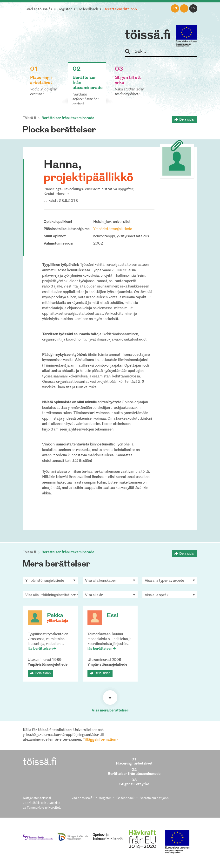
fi (184, 8)
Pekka (55, 616)
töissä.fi (148, 36)
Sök (130, 52)
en (175, 8)
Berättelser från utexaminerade (68, 118)
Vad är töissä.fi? (40, 10)
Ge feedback (88, 10)
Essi (112, 616)
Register (65, 10)
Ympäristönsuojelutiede (113, 229)
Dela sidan (187, 119)
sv (193, 8)
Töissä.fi (29, 118)
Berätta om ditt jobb (120, 10)
